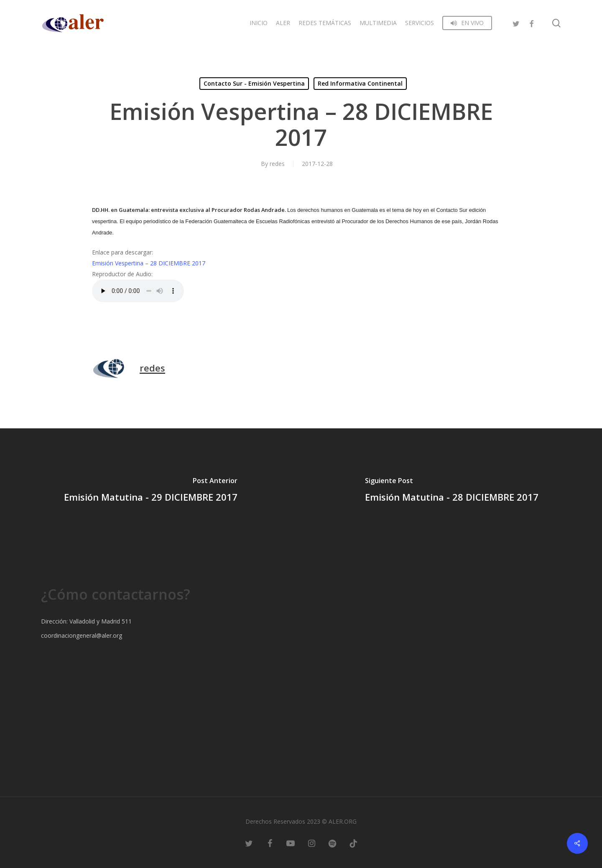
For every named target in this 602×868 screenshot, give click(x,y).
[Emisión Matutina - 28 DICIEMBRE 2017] (451, 491)
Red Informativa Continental (360, 83)
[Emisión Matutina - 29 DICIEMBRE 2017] (150, 491)
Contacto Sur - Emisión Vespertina (254, 83)
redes (277, 164)
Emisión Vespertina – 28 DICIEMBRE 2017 (149, 263)
